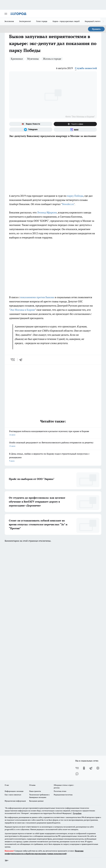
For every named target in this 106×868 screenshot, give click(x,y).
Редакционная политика (63, 795)
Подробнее (77, 813)
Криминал (17, 59)
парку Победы (75, 196)
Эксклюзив (9, 21)
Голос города (42, 21)
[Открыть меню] (6, 14)
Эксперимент (25, 21)
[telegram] (22, 360)
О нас (7, 785)
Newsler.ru (68, 204)
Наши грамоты (35, 791)
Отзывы (32, 785)
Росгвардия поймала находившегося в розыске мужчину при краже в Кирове (53, 433)
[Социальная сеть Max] (75, 130)
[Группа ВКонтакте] (77, 768)
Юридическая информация (15, 801)
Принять (96, 29)
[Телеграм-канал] (31, 130)
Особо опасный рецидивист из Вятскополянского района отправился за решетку (53, 444)
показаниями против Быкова (37, 297)
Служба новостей (86, 68)
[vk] (13, 360)
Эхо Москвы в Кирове (23, 310)
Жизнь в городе (52, 59)
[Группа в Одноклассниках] (84, 768)
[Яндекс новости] (31, 124)
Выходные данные (36, 801)
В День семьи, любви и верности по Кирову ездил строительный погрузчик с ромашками (53, 457)
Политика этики (60, 791)
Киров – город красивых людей (66, 21)
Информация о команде (14, 791)
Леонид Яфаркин (47, 212)
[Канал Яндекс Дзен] (75, 124)
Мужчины (33, 59)
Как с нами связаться (13, 795)
